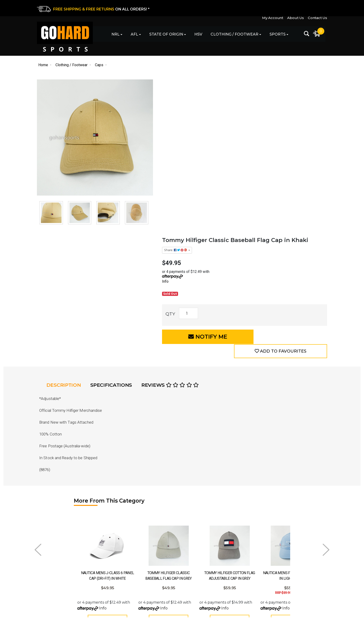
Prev (38, 420)
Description (65, 256)
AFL (132, 35)
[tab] (66, 256)
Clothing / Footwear (232, 35)
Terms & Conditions (200, 577)
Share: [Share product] (196, 98)
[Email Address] (290, 551)
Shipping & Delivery (200, 561)
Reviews (173, 256)
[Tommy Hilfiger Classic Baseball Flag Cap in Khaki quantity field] (208, 161)
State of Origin (163, 35)
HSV (195, 35)
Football (117, 561)
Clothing (118, 577)
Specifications (113, 256)
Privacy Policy (195, 569)
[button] (291, 184)
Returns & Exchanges (202, 553)
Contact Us (317, 8)
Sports (275, 35)
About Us (295, 8)
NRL (113, 35)
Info (185, 129)
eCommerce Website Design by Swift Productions (78, 619)
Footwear (119, 585)
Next (326, 420)
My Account (271, 8)
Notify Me (217, 185)
